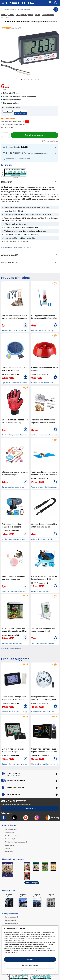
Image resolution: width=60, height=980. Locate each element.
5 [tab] (35, 80)
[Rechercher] (56, 9)
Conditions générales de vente (15, 836)
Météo (38, 15)
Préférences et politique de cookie (16, 842)
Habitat (11, 15)
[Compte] (50, 3)
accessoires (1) (10, 255)
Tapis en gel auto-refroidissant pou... (44, 487)
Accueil (4, 15)
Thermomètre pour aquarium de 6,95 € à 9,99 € (17, 247)
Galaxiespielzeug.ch (12, 923)
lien (23, 940)
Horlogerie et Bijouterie (25, 15)
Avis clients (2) (9, 262)
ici (16, 953)
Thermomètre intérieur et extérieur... (44, 644)
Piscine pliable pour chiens (41, 591)
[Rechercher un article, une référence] (30, 9)
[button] (14, 125)
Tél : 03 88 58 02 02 (14, 776)
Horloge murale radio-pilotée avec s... (45, 712)
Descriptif (6, 182)
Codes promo (10, 845)
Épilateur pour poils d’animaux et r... (14, 331)
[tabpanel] (30, 53)
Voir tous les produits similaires (11, 649)
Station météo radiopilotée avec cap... (15, 712)
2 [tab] (25, 80)
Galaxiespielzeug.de (12, 917)
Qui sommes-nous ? (12, 830)
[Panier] (56, 3)
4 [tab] (32, 80)
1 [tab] (21, 80)
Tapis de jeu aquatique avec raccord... (15, 383)
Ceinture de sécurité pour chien (42, 539)
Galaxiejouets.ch (11, 920)
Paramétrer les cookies (30, 965)
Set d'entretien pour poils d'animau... (15, 435)
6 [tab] (39, 80)
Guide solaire (10, 851)
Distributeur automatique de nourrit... (15, 539)
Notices (8, 848)
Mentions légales (11, 839)
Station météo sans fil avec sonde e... (45, 764)
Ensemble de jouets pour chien (13, 487)
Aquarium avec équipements (12, 644)
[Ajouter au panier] (35, 135)
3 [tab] (28, 80)
